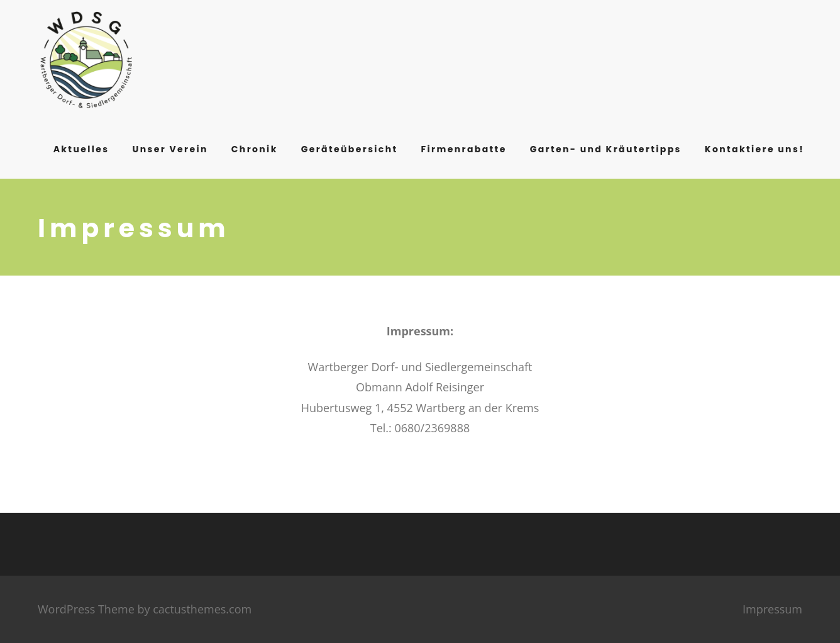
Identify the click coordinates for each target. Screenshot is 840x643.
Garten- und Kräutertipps (606, 149)
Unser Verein (170, 149)
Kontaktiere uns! (754, 149)
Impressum (772, 609)
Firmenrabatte (464, 149)
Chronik (255, 149)
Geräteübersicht (350, 149)
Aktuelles (81, 149)
